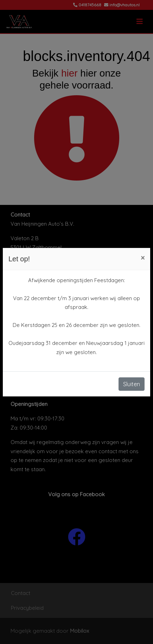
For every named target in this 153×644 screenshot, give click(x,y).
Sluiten (132, 384)
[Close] (143, 258)
